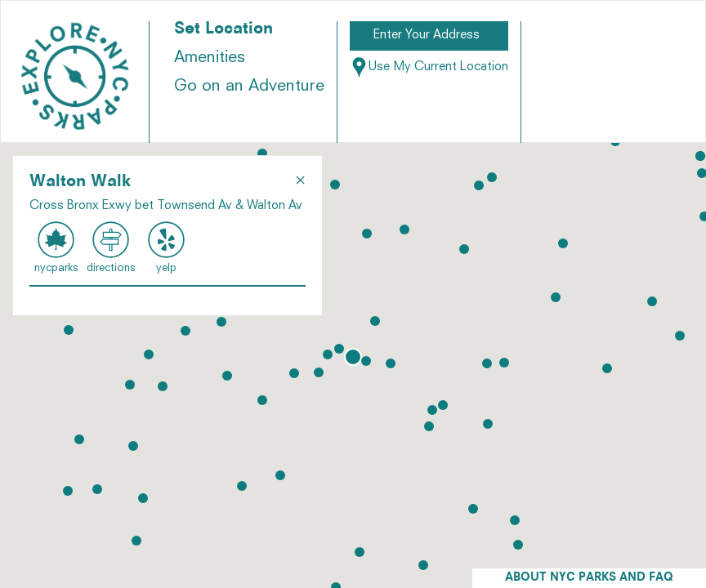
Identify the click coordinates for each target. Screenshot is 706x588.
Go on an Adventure (249, 87)
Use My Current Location (429, 67)
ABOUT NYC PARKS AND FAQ (589, 578)
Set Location (223, 29)
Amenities (210, 58)
